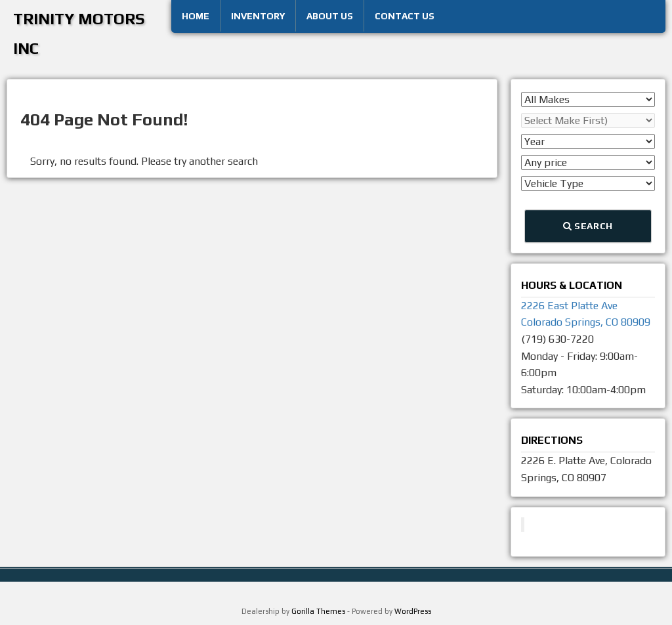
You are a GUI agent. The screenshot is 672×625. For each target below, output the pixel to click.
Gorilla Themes (318, 611)
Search (588, 226)
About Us (330, 16)
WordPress (413, 611)
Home (196, 16)
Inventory (258, 16)
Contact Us (405, 16)
